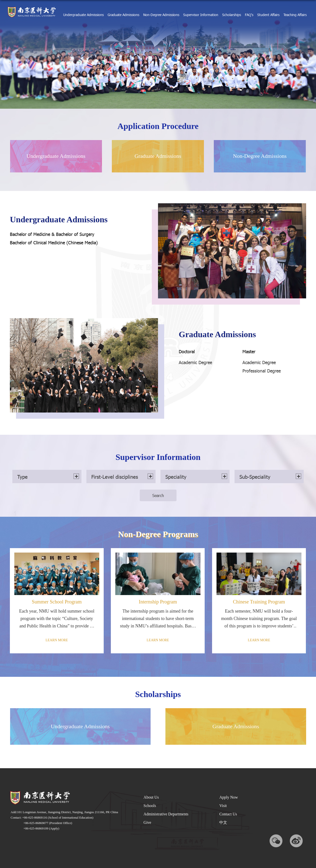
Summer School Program (57, 602)
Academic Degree (195, 362)
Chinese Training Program (259, 602)
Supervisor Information (201, 15)
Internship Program (158, 602)
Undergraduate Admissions (83, 15)
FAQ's (249, 15)
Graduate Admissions (123, 15)
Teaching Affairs (295, 15)
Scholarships (232, 15)
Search (158, 495)
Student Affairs (268, 15)
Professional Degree (262, 371)
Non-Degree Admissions (161, 15)
